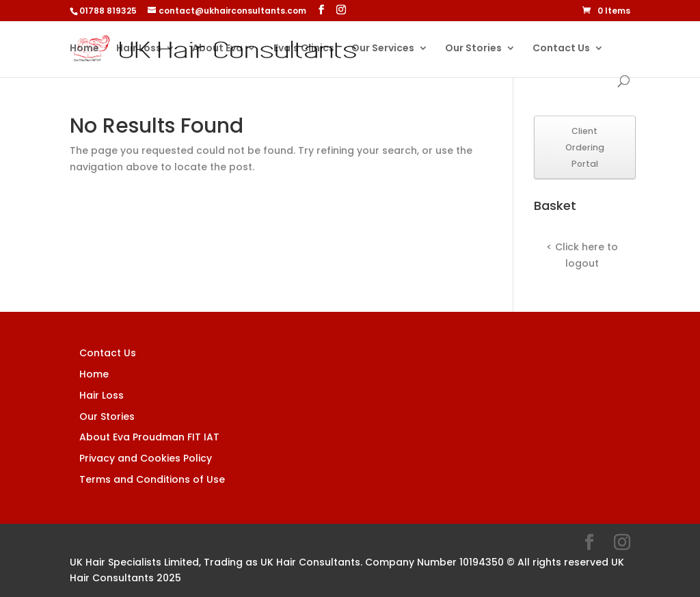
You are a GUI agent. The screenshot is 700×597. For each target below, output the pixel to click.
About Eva (217, 49)
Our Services (383, 49)
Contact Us (561, 49)
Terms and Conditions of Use (152, 479)
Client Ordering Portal (585, 147)
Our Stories (473, 49)
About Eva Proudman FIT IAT (149, 437)
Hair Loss (139, 49)
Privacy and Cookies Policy (146, 458)
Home (84, 49)
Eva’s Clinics (304, 49)
